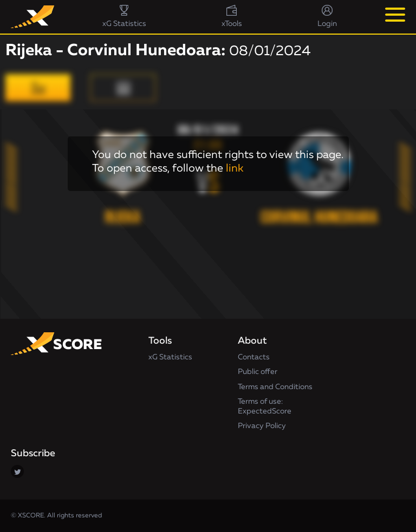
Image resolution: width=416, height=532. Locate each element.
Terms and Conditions (275, 387)
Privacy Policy (262, 426)
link (235, 168)
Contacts (254, 357)
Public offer (258, 372)
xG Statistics (170, 357)
